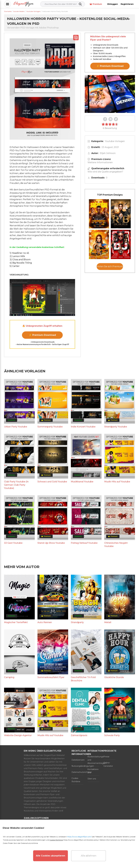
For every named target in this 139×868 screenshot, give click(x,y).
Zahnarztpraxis (79, 735)
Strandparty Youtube (116, 427)
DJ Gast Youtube (13, 543)
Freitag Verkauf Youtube (84, 543)
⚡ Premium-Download (42, 335)
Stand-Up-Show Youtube (51, 543)
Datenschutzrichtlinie (77, 772)
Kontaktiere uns (93, 771)
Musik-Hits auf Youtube (117, 482)
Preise (106, 757)
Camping (9, 677)
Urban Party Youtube (16, 427)
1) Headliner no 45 (19, 253)
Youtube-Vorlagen (115, 141)
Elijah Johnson (108, 153)
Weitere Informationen (100, 162)
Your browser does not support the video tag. (110, 94)
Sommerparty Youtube (50, 427)
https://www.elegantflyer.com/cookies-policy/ (81, 840)
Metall (108, 622)
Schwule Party (112, 735)
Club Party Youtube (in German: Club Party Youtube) (16, 485)
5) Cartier (15, 266)
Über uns (92, 779)
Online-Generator (108, 764)
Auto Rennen (45, 622)
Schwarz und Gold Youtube (52, 482)
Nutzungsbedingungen (77, 766)
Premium (96, 4)
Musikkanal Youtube (82, 482)
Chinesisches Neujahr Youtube (116, 545)
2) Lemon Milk (17, 256)
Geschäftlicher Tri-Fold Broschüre (83, 679)
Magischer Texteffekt (16, 622)
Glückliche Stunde (114, 677)
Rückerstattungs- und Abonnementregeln (93, 760)
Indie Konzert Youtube (83, 427)
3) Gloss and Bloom (20, 260)
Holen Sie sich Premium (110, 266)
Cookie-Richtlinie (76, 780)
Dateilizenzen (77, 760)
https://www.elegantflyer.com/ (79, 837)
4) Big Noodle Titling (21, 263)
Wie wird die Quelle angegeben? (105, 172)
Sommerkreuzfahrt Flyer (51, 677)
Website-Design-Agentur (18, 735)
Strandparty (77, 622)
